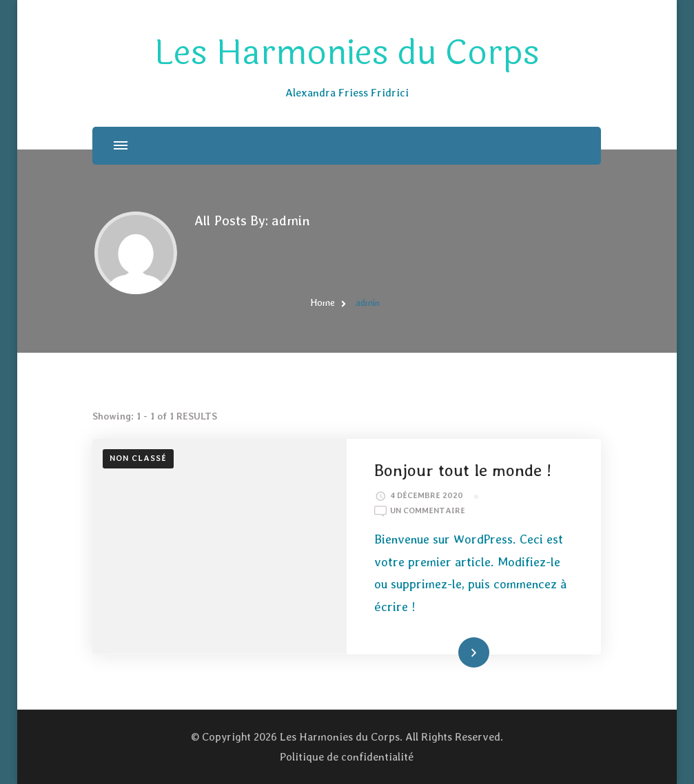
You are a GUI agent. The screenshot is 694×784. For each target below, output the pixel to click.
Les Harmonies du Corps (347, 53)
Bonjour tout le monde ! (463, 470)
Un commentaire (428, 511)
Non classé (138, 458)
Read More (453, 652)
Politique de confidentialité (347, 757)
